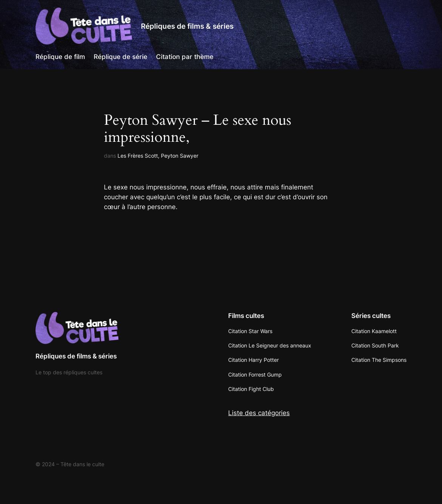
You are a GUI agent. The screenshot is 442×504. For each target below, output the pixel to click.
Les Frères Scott (138, 156)
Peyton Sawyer (180, 156)
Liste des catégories (259, 413)
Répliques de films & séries (187, 26)
